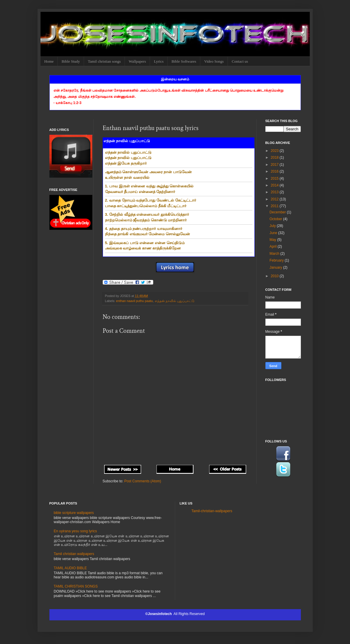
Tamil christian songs (104, 61)
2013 (275, 192)
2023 (275, 151)
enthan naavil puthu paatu (134, 301)
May (273, 240)
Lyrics (159, 61)
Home (49, 61)
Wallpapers (137, 61)
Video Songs (214, 61)
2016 (275, 171)
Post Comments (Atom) (143, 481)
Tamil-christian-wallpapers (212, 511)
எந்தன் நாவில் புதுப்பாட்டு (175, 301)
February (277, 260)
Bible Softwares (184, 61)
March (275, 254)
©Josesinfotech (159, 614)
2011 (275, 206)
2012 (275, 199)
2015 (275, 179)
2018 (275, 158)
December (278, 212)
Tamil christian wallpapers (74, 554)
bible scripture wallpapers (74, 513)
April (274, 246)
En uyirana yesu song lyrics (75, 531)
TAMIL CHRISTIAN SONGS (76, 586)
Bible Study (71, 61)
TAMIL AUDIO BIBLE (70, 568)
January (276, 267)
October (276, 219)
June (274, 233)
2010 (275, 276)
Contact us (240, 61)
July (273, 226)
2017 (275, 165)
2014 (275, 185)
